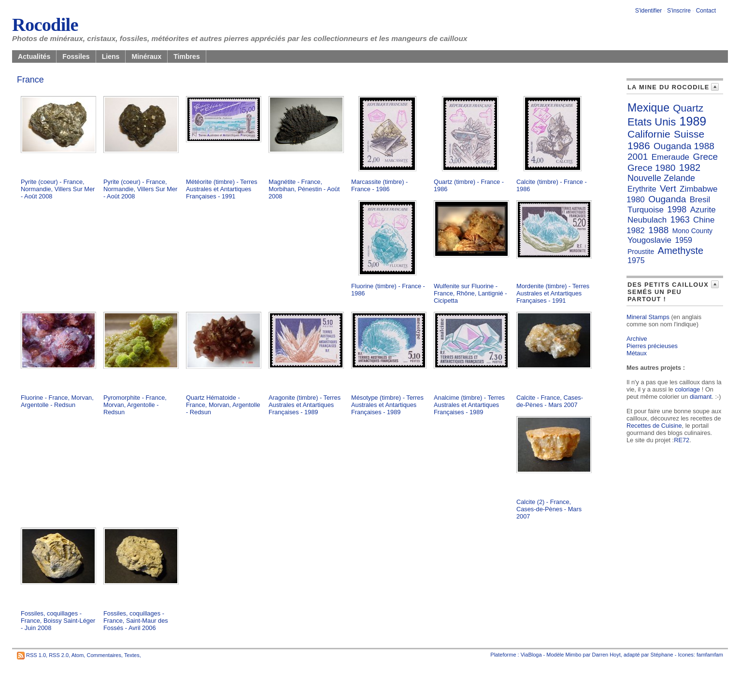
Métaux (637, 353)
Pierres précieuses (652, 346)
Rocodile (45, 25)
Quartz (688, 108)
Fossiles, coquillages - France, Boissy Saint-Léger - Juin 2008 (58, 621)
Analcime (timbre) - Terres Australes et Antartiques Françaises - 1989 (469, 405)
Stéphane (662, 655)
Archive (637, 339)
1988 (658, 230)
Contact (706, 11)
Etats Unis (652, 122)
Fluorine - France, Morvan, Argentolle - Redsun (57, 401)
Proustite (641, 252)
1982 (690, 168)
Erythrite (642, 189)
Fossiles (76, 56)
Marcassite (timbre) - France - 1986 (379, 185)
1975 (636, 260)
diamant (701, 397)
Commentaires (104, 655)
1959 (683, 240)
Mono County (692, 231)
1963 (680, 220)
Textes (132, 655)
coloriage (687, 389)
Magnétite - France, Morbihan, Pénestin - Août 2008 (304, 189)
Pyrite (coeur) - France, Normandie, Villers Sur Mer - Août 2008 (58, 189)
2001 (638, 157)
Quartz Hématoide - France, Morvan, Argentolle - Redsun (223, 405)
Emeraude (670, 157)
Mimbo (573, 655)
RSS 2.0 (59, 655)
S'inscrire (679, 11)
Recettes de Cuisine (654, 426)
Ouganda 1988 (684, 146)
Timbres (187, 56)
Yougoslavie (649, 240)
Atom (78, 655)
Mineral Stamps (648, 317)
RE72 (682, 440)
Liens (111, 56)
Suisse (689, 134)
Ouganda (667, 199)
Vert (668, 189)
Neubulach (647, 220)
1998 (677, 210)
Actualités (34, 56)
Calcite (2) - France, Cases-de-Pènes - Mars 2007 (549, 509)
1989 (693, 121)
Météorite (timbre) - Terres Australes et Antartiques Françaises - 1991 (222, 189)
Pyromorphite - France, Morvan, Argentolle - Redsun (135, 405)
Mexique (648, 108)
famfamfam (710, 655)
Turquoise (646, 210)
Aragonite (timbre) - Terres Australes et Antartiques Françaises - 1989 (305, 405)
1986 (639, 146)
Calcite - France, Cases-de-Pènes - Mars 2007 (550, 401)
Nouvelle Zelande (661, 178)
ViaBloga (531, 655)
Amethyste (681, 251)
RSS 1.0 (36, 655)
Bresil (700, 200)
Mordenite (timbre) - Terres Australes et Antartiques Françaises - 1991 (553, 293)
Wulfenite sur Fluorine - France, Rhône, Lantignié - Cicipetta (470, 293)
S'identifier (649, 11)
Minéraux (146, 56)
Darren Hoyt (606, 655)
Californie (649, 134)
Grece (705, 157)
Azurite (703, 210)
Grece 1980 (651, 168)
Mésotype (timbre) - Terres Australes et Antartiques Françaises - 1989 (387, 405)
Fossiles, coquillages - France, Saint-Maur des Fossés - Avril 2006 (136, 621)
